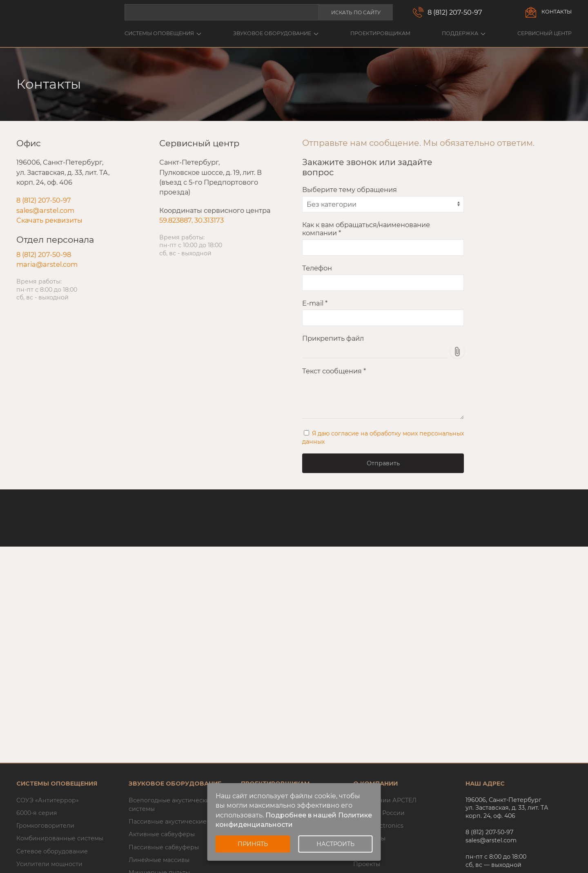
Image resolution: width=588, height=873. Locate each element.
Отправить (383, 463)
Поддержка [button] (464, 33)
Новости (366, 851)
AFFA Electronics (378, 826)
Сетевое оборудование (52, 851)
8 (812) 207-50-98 (44, 255)
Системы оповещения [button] (163, 33)
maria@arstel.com (47, 264)
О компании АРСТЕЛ (385, 800)
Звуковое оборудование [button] (276, 33)
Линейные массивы (159, 860)
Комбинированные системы (60, 838)
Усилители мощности (49, 864)
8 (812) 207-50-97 (455, 12)
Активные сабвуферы (162, 834)
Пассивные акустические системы (182, 822)
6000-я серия (37, 813)
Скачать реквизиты (49, 220)
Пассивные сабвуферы (164, 847)
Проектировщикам (380, 33)
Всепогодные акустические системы (171, 805)
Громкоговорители (45, 826)
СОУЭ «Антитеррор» (48, 800)
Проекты (367, 864)
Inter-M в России (379, 813)
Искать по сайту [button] (356, 12)
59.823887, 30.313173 (192, 220)
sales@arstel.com (45, 210)
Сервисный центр (545, 33)
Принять (253, 844)
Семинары (369, 838)
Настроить (335, 844)
